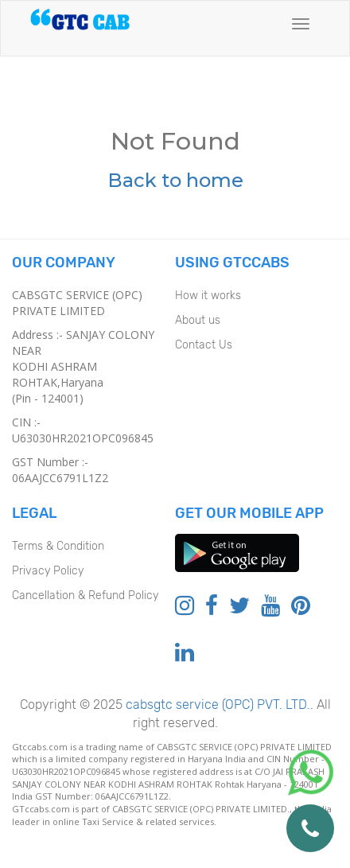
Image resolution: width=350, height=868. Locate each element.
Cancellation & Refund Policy (85, 596)
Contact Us (204, 345)
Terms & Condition (58, 546)
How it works (208, 296)
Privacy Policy (48, 571)
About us (198, 320)
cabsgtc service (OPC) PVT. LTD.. (218, 705)
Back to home (175, 180)
